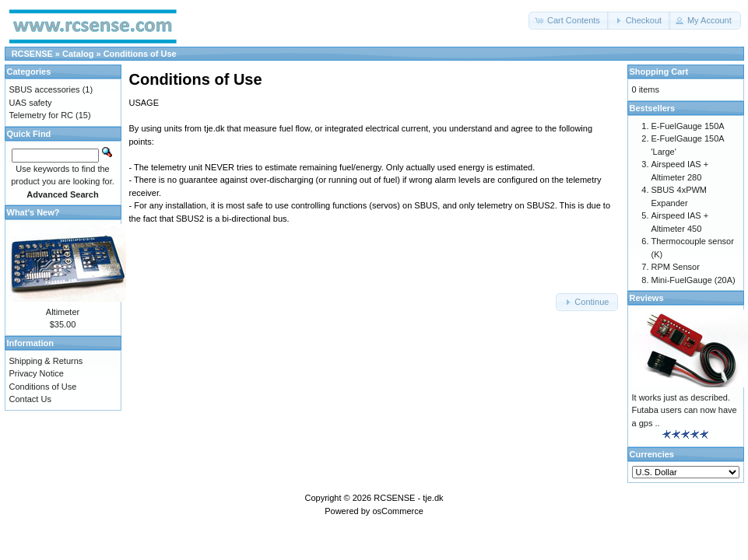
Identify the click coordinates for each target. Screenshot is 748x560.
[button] (569, 21)
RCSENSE (32, 54)
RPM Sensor (676, 267)
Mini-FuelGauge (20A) (694, 280)
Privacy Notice (37, 373)
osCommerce (397, 511)
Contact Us (30, 399)
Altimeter (63, 312)
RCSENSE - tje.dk (408, 498)
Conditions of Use (140, 54)
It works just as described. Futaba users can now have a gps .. (685, 410)
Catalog (78, 54)
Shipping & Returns (46, 361)
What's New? (33, 212)
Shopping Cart (659, 72)
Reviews (647, 298)
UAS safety (31, 103)
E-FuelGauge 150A (688, 126)
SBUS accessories (45, 89)
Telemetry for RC (42, 115)
